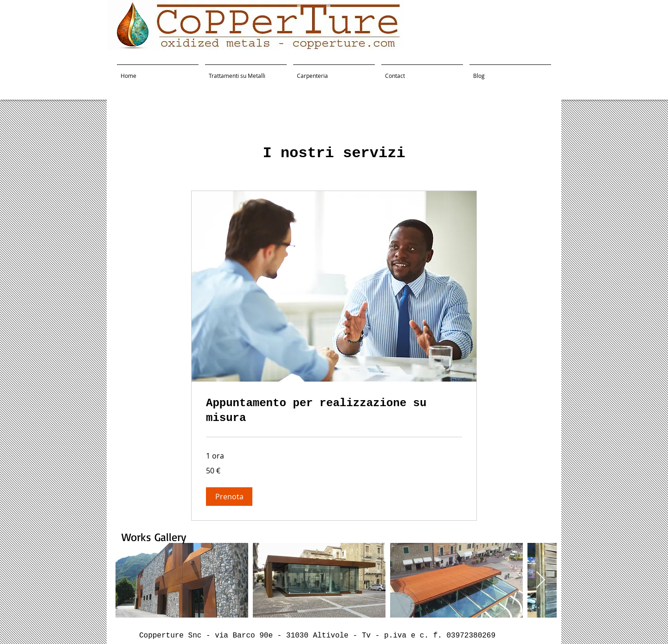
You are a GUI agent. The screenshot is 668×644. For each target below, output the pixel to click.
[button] (229, 497)
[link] (334, 411)
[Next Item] (541, 580)
